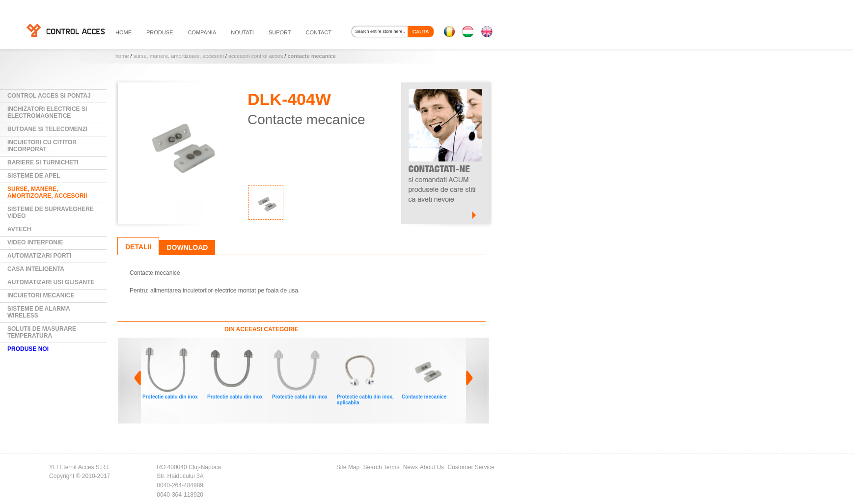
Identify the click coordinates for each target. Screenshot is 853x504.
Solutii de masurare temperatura (42, 332)
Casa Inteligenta (36, 269)
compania (202, 32)
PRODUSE (160, 32)
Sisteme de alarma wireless (39, 312)
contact (319, 32)
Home (122, 56)
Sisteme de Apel (34, 176)
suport (280, 32)
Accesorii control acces (256, 56)
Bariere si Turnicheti (43, 162)
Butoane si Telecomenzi (47, 129)
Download (187, 247)
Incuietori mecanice (41, 295)
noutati (242, 32)
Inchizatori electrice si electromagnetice (47, 112)
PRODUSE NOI (28, 349)
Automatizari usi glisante (51, 282)
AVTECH (19, 229)
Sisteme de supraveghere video (51, 212)
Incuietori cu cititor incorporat (42, 146)
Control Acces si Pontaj (49, 96)
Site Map (348, 467)
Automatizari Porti (39, 256)
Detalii (138, 247)
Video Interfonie (35, 242)
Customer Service (471, 467)
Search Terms (382, 467)
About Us (432, 467)
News (411, 467)
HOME (124, 32)
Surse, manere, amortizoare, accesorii (179, 56)
